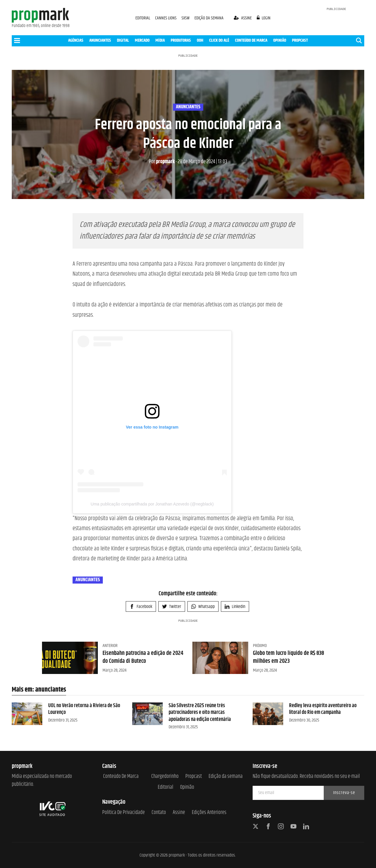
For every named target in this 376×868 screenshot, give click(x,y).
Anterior (110, 646)
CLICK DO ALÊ (219, 40)
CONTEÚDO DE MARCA (251, 40)
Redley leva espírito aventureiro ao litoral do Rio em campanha (323, 709)
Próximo (260, 646)
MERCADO (142, 40)
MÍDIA (160, 40)
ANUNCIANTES (100, 40)
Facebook (141, 607)
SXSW (186, 18)
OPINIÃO (280, 40)
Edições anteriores (209, 813)
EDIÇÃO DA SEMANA (209, 18)
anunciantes (188, 107)
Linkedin (235, 607)
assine (243, 18)
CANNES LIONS (166, 18)
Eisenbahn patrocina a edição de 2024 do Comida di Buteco (143, 657)
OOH (200, 40)
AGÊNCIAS (76, 40)
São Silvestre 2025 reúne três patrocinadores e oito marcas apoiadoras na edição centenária (200, 713)
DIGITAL (123, 40)
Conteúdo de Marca (121, 777)
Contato (159, 813)
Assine (179, 813)
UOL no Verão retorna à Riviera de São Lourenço (84, 709)
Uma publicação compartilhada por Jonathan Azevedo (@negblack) (152, 504)
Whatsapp (203, 607)
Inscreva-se (344, 793)
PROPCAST (300, 40)
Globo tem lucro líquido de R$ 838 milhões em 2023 (288, 657)
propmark (162, 162)
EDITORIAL (143, 18)
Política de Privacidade (124, 813)
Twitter (172, 607)
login (264, 18)
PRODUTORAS (181, 40)
